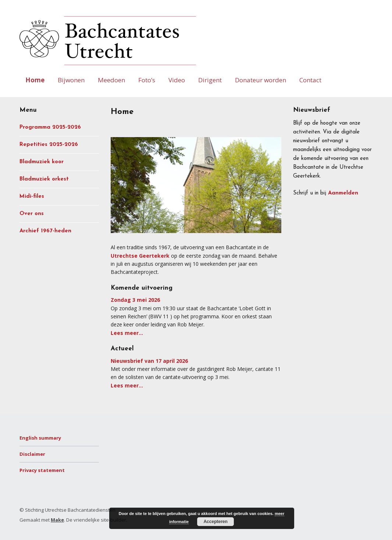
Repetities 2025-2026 (49, 145)
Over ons (32, 214)
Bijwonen (71, 80)
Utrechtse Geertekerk (140, 256)
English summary (40, 438)
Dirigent (210, 80)
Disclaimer (32, 454)
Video (177, 80)
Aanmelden (343, 193)
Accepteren (215, 522)
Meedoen (111, 80)
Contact (310, 80)
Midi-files (32, 196)
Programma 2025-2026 (50, 127)
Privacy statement (42, 470)
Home (35, 80)
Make (57, 520)
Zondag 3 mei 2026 (135, 300)
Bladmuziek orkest (44, 179)
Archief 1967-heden (45, 231)
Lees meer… (127, 333)
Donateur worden (261, 80)
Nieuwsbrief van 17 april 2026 (149, 361)
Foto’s (147, 80)
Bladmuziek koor (42, 162)
